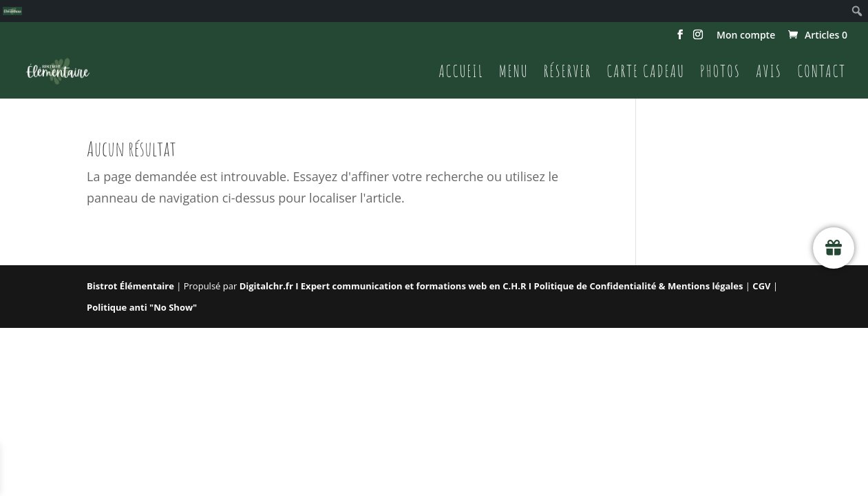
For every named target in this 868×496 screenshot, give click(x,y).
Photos (720, 74)
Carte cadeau (646, 74)
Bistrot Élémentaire (130, 286)
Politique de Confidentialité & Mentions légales (639, 286)
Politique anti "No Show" (142, 307)
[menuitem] (12, 11)
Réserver (568, 74)
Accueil (461, 74)
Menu (514, 74)
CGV (763, 286)
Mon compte (746, 36)
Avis (769, 74)
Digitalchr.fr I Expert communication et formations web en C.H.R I (387, 286)
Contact (822, 74)
